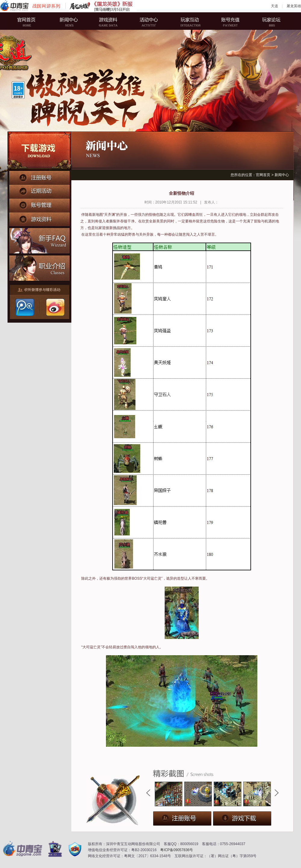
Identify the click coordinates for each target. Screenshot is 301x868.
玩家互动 (188, 21)
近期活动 (39, 191)
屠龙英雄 (294, 6)
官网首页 (32, 21)
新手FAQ (40, 240)
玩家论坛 (266, 21)
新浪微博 (54, 307)
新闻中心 (71, 21)
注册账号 (39, 177)
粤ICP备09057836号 (177, 850)
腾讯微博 (24, 307)
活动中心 (149, 21)
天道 (275, 6)
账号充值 (227, 21)
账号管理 (39, 204)
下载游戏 (39, 151)
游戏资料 (110, 21)
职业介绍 (40, 267)
